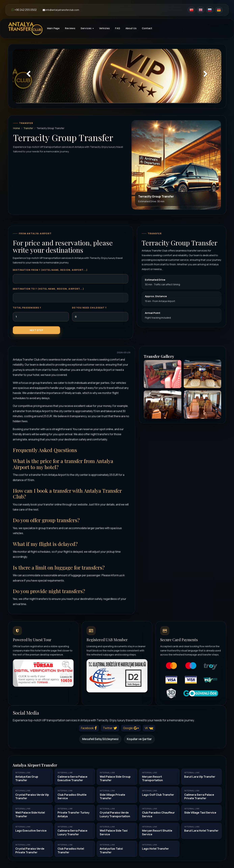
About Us (131, 28)
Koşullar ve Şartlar (139, 739)
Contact (147, 28)
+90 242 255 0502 (24, 10)
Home (17, 128)
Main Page (53, 28)
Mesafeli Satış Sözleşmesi (100, 739)
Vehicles (104, 28)
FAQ (118, 28)
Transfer (28, 128)
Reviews (70, 28)
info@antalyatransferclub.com (61, 10)
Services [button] (87, 28)
